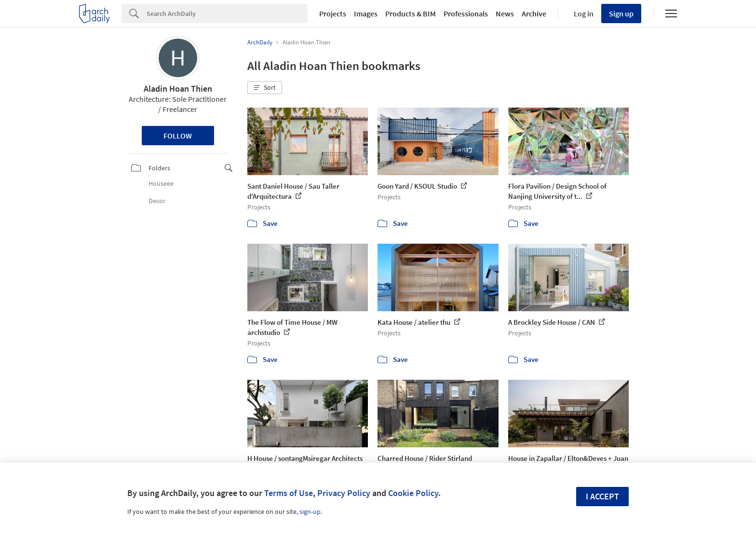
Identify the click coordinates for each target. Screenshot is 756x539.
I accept (602, 496)
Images (366, 14)
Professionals (466, 14)
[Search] (227, 14)
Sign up (621, 14)
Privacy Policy (344, 493)
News (505, 14)
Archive (534, 14)
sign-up (310, 511)
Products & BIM (411, 14)
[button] (265, 88)
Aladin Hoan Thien (178, 89)
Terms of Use (289, 493)
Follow (178, 136)
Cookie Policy (413, 493)
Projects (333, 14)
